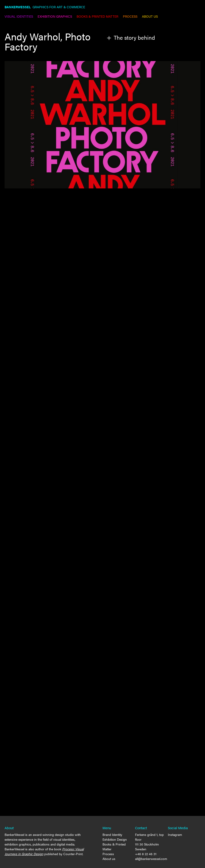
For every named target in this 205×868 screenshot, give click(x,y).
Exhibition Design (115, 839)
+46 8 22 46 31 (146, 854)
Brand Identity (112, 834)
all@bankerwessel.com (151, 859)
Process (108, 854)
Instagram (175, 834)
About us (109, 859)
